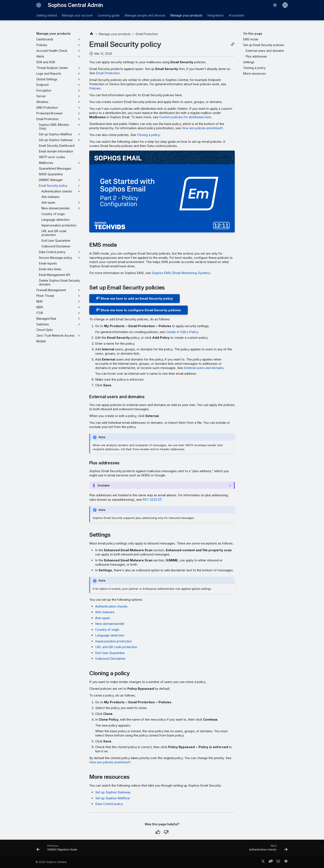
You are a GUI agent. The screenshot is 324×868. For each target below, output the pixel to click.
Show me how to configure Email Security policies (139, 310)
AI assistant (236, 15)
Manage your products (186, 15)
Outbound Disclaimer (110, 659)
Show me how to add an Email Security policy (135, 298)
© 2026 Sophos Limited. (51, 862)
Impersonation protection (113, 641)
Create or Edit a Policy (182, 332)
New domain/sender (110, 624)
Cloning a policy (148, 135)
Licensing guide (109, 15)
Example (104, 485)
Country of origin (107, 630)
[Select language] (285, 5)
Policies (95, 88)
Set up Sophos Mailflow (113, 798)
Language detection (110, 635)
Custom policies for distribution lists (185, 117)
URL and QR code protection (116, 647)
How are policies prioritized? (202, 128)
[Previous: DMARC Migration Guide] (58, 849)
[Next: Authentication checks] (267, 849)
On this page (253, 34)
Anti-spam (103, 618)
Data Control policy (109, 804)
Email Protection (108, 73)
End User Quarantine (110, 653)
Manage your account (77, 15)
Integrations (216, 15)
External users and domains (204, 368)
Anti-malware (105, 612)
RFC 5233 (150, 500)
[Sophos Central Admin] (39, 5)
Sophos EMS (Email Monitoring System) (181, 273)
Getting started (47, 15)
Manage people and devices (145, 15)
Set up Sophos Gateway (113, 792)
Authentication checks (111, 606)
